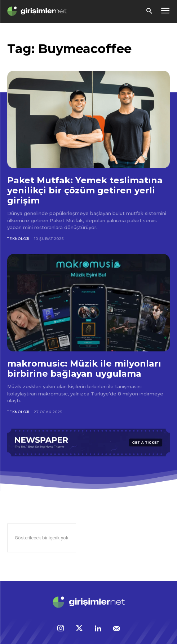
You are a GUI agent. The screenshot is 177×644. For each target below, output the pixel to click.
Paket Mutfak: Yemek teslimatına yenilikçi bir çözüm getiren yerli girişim (85, 190)
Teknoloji (18, 239)
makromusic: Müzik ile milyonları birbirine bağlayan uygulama (84, 369)
